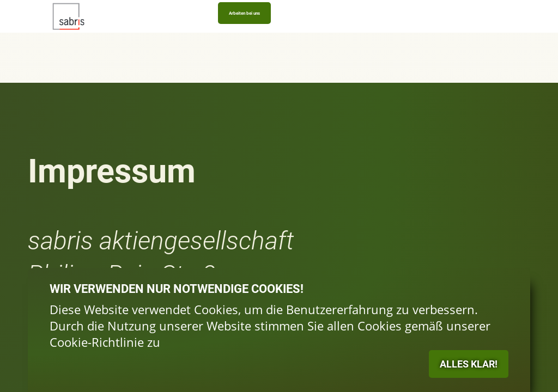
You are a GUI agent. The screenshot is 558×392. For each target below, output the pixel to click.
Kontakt (306, 31)
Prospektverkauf (202, 31)
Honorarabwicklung (247, 31)
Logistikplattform (108, 31)
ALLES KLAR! (342, 268)
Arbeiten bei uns (458, 25)
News (282, 31)
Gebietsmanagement (155, 31)
